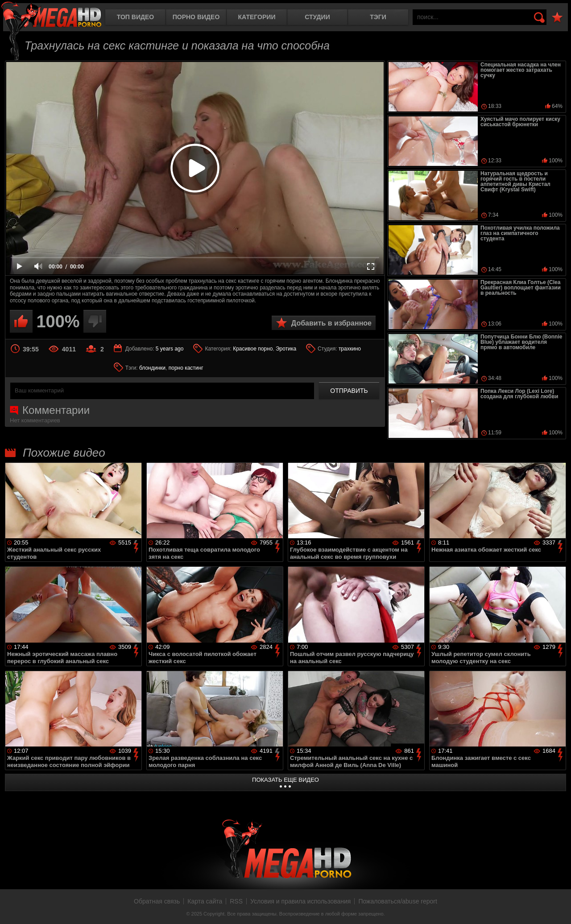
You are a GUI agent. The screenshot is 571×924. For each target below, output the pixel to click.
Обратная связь (157, 901)
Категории (257, 17)
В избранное (557, 18)
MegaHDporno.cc (51, 15)
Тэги (378, 17)
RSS (236, 901)
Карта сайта (205, 901)
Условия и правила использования (300, 901)
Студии (317, 17)
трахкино (350, 349)
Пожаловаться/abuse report (398, 901)
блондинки (152, 368)
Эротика (286, 349)
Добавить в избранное (331, 323)
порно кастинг (186, 368)
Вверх (558, 907)
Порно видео (196, 17)
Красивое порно (253, 349)
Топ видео (135, 17)
